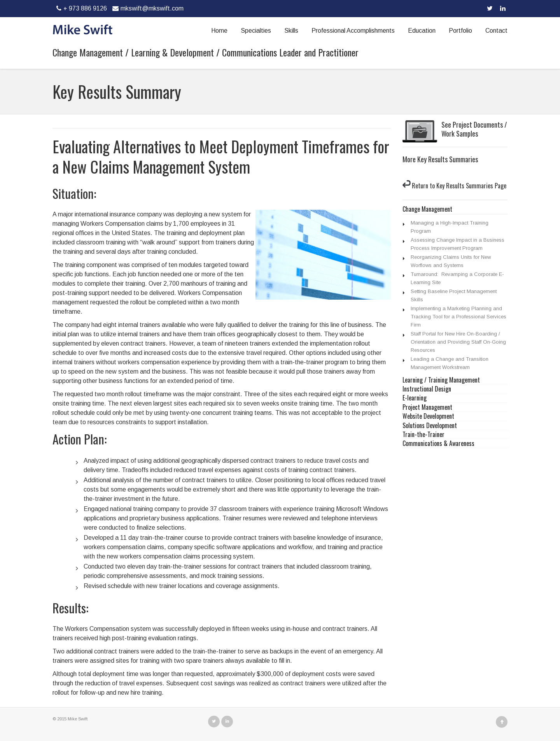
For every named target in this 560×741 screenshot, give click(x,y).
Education (422, 31)
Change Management (427, 209)
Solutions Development (430, 426)
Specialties (256, 31)
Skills (291, 31)
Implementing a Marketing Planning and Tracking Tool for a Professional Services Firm (458, 317)
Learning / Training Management (441, 380)
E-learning (415, 398)
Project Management (427, 407)
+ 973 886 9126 (81, 8)
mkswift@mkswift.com (147, 8)
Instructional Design (427, 389)
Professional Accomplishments (353, 31)
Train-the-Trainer (423, 435)
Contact (496, 31)
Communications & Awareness (438, 443)
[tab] (455, 209)
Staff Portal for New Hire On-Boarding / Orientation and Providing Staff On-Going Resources (458, 342)
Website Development (428, 416)
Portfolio (460, 31)
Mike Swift (78, 719)
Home (219, 31)
